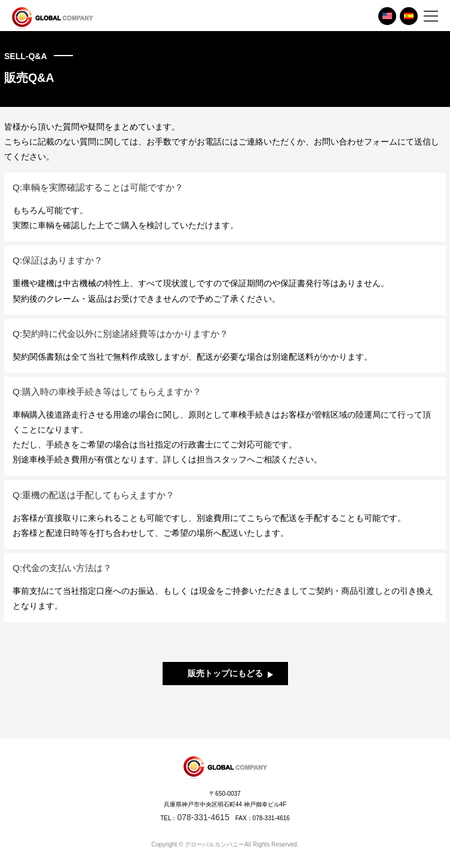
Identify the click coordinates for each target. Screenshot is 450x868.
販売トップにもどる (225, 673)
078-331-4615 (203, 817)
